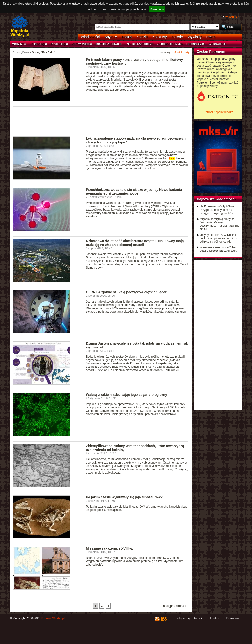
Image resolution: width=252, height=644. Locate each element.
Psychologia (59, 44)
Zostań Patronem (211, 52)
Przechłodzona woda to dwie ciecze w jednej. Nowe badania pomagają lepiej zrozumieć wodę (134, 192)
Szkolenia (232, 618)
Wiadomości (90, 37)
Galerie (177, 37)
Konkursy (160, 37)
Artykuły (111, 37)
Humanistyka (196, 44)
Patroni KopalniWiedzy (218, 112)
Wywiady (194, 37)
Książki (142, 37)
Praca (211, 37)
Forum (127, 37)
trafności (177, 52)
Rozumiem (157, 9)
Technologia (38, 44)
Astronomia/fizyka (170, 44)
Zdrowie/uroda (82, 44)
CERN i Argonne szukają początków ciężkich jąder (126, 292)
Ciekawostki (217, 44)
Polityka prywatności (189, 618)
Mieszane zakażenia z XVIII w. (109, 548)
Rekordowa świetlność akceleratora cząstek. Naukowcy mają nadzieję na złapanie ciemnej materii (135, 243)
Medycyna (19, 44)
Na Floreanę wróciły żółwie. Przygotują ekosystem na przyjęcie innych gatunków (217, 210)
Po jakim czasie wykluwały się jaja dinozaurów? (124, 497)
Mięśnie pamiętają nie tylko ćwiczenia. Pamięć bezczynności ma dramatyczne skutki (219, 224)
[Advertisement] (101, 120)
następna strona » (175, 606)
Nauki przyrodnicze (140, 44)
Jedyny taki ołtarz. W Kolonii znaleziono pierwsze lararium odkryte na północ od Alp (218, 238)
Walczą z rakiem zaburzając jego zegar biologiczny (126, 395)
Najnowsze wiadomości (216, 199)
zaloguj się (232, 17)
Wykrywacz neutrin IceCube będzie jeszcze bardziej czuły (218, 249)
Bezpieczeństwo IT (109, 44)
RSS (164, 619)
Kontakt (215, 618)
